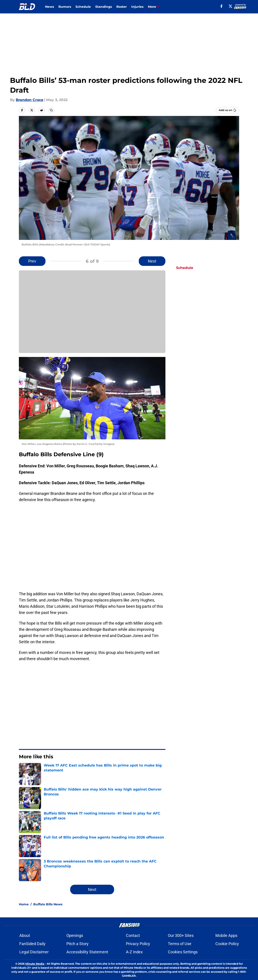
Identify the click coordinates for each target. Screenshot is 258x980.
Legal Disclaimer (34, 952)
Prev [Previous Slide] (32, 261)
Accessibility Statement (87, 952)
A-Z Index (134, 952)
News (50, 7)
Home (24, 904)
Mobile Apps (226, 935)
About (25, 935)
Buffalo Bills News (48, 904)
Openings (75, 935)
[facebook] (221, 6)
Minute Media (35, 964)
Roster (122, 7)
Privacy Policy (138, 944)
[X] (230, 6)
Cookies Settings (183, 952)
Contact (133, 935)
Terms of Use (180, 944)
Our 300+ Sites (181, 935)
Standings (104, 7)
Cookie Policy (227, 944)
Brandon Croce (30, 100)
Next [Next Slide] (152, 261)
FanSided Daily (32, 944)
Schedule (83, 7)
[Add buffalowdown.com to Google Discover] (227, 110)
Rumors (65, 7)
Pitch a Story (77, 944)
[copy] (51, 110)
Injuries (137, 7)
